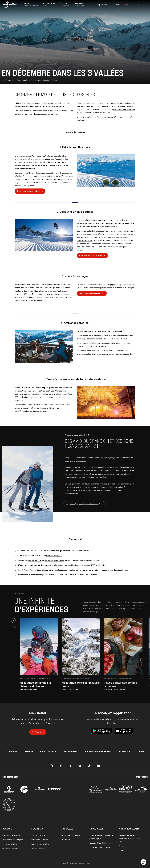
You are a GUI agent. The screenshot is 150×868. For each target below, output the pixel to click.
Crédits (122, 851)
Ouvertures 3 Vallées (40, 844)
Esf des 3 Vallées (10, 844)
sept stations (21, 394)
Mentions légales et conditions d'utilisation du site (129, 839)
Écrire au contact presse (100, 847)
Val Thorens (37, 156)
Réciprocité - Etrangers (70, 835)
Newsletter (65, 840)
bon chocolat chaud (122, 336)
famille (28, 114)
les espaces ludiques (54, 560)
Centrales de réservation (13, 835)
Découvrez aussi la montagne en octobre (37, 575)
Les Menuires (71, 751)
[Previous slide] (13, 627)
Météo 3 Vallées (38, 849)
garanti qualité (128, 231)
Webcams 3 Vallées (40, 840)
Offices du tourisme (11, 849)
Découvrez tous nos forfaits (29, 191)
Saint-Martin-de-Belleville (98, 751)
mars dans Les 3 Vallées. (86, 575)
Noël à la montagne (125, 288)
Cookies (122, 846)
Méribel (29, 751)
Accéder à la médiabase (100, 843)
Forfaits (115, 5)
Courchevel (12, 751)
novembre (49, 159)
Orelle (141, 751)
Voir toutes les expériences (90, 293)
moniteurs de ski (85, 240)
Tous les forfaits (38, 835)
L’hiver (18, 103)
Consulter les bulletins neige (91, 255)
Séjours (102, 5)
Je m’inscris (36, 732)
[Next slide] (13, 620)
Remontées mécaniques (13, 840)
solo (17, 114)
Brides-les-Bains (54, 555)
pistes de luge (35, 560)
